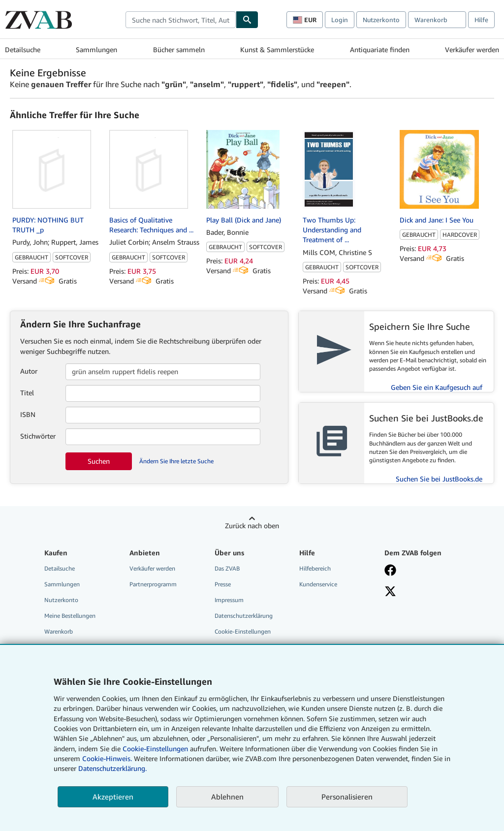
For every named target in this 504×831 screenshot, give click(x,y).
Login (340, 20)
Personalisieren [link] (347, 797)
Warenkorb (59, 631)
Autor (29, 371)
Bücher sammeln (179, 49)
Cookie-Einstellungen (155, 749)
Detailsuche (23, 49)
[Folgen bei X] (390, 592)
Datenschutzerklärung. (112, 768)
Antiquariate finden (380, 49)
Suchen (99, 461)
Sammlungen (96, 49)
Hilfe (481, 20)
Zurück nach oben (252, 526)
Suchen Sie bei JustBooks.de (439, 479)
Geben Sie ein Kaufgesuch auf (437, 387)
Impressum (229, 600)
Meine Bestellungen (70, 616)
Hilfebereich (315, 568)
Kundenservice (318, 584)
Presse (223, 584)
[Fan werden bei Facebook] (390, 571)
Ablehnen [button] (227, 797)
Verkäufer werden (472, 49)
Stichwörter (38, 436)
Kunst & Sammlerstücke (277, 49)
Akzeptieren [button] (113, 797)
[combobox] (181, 20)
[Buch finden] (247, 20)
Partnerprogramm (153, 584)
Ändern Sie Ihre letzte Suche (176, 461)
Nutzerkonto (381, 20)
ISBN (28, 414)
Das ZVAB (227, 568)
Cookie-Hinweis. (107, 758)
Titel (27, 393)
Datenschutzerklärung (244, 616)
